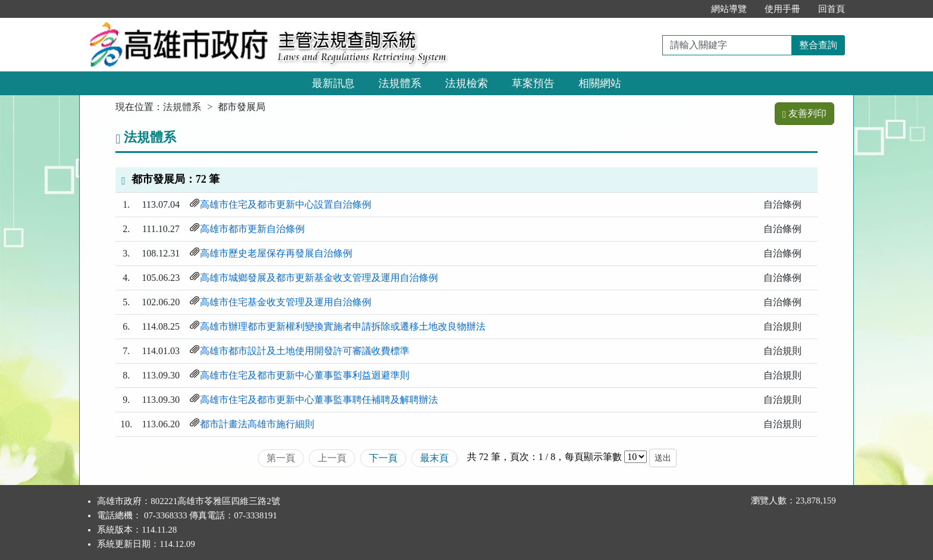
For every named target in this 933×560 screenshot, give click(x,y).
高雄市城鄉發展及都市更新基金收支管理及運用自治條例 (319, 278)
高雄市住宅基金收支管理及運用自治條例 (286, 302)
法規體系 (400, 83)
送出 (663, 458)
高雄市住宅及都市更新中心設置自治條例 (286, 204)
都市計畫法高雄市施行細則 (257, 424)
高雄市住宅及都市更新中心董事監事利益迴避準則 (305, 375)
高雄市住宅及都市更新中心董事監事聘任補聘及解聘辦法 (319, 400)
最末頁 (434, 458)
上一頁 (332, 458)
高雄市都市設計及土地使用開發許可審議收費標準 (305, 351)
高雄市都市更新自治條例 (252, 229)
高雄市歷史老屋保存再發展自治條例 (276, 253)
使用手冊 (782, 9)
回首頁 (832, 9)
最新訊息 (333, 83)
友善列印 (804, 113)
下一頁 (383, 458)
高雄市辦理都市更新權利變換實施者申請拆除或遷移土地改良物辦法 (343, 326)
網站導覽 (729, 9)
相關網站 (600, 83)
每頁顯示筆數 (593, 457)
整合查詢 (818, 45)
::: (689, 9)
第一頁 (281, 458)
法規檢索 (467, 83)
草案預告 (533, 83)
